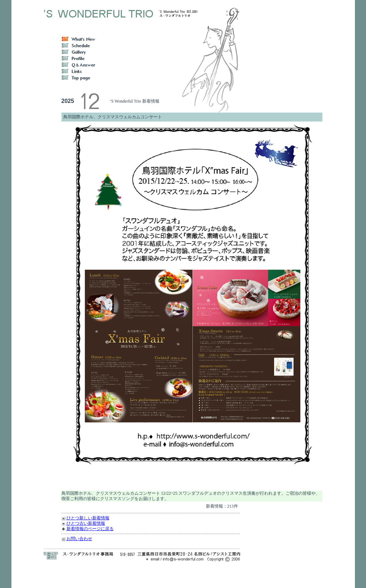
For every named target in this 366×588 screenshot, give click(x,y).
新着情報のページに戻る (90, 529)
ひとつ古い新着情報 (86, 523)
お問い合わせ (79, 539)
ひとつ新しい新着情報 (88, 518)
